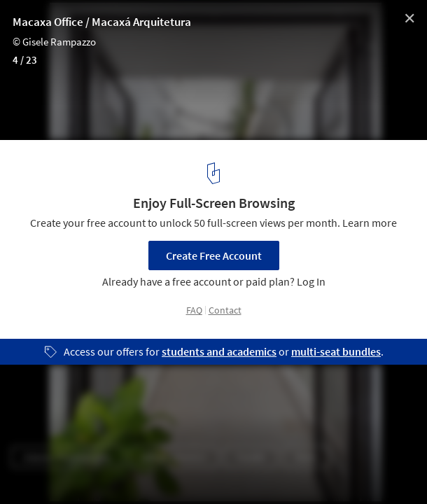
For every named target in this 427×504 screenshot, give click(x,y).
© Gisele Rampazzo (54, 42)
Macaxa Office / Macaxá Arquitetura (102, 22)
